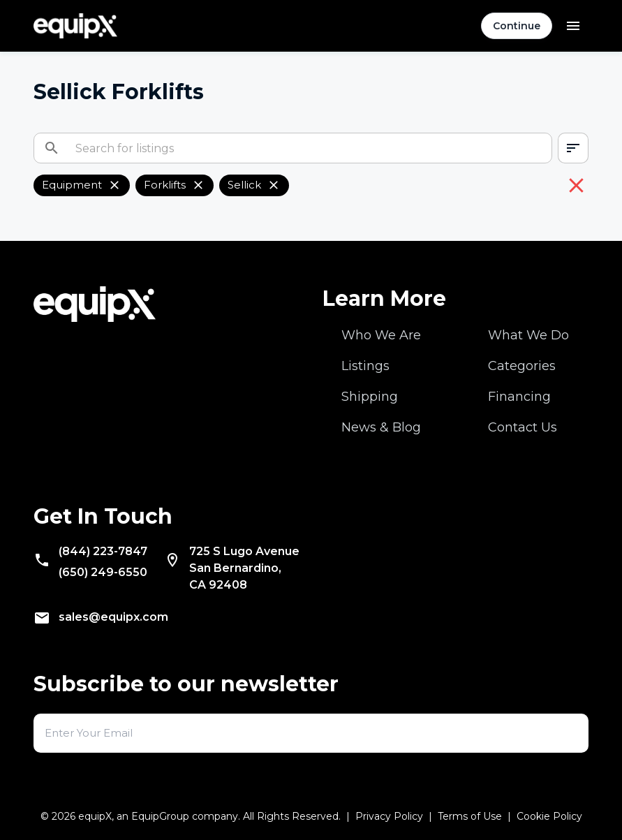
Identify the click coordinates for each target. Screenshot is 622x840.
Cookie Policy (549, 816)
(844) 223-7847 (103, 551)
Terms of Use (470, 816)
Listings (365, 366)
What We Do (528, 335)
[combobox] (573, 148)
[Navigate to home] (75, 26)
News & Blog (381, 427)
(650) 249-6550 (103, 572)
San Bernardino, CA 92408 (244, 568)
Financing (519, 397)
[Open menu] (573, 26)
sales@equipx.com (113, 617)
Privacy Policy (389, 816)
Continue (517, 26)
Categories (522, 366)
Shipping (370, 397)
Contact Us (523, 427)
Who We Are (381, 335)
